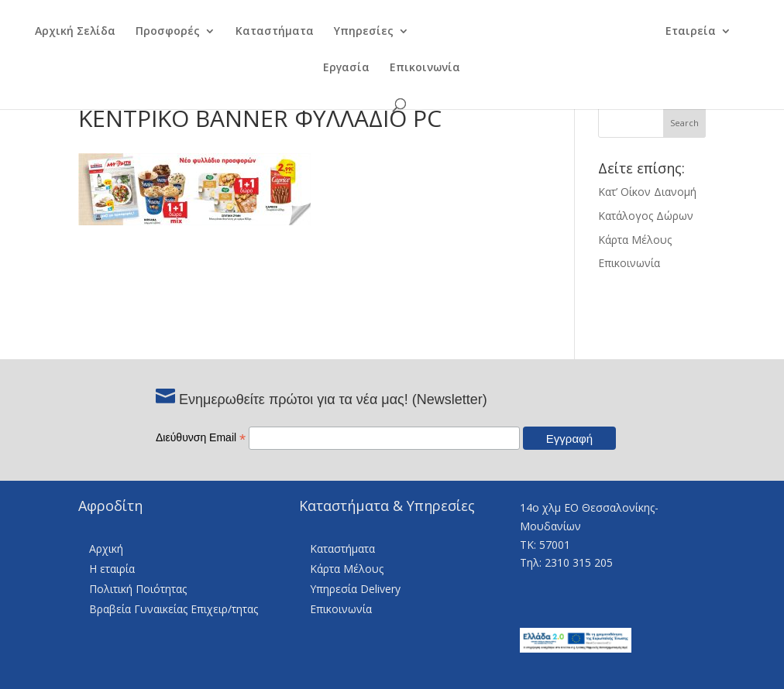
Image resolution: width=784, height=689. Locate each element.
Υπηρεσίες (354, 32)
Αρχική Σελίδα (65, 32)
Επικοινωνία (425, 68)
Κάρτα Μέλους (635, 240)
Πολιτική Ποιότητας (138, 589)
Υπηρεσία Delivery (355, 589)
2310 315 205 (579, 562)
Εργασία (346, 68)
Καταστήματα (265, 32)
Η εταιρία (112, 569)
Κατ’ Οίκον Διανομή (647, 192)
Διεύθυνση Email (201, 437)
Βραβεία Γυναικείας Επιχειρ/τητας (174, 609)
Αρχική (106, 548)
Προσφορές (158, 32)
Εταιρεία (700, 32)
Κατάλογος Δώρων (646, 216)
